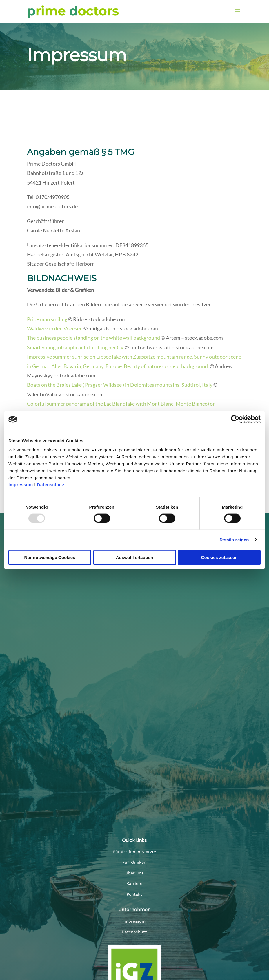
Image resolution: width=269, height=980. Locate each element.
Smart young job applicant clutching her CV (75, 347)
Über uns (134, 873)
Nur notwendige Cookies (50, 557)
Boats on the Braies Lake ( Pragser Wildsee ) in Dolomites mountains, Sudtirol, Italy (120, 385)
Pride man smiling (47, 319)
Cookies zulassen (219, 557)
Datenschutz (51, 484)
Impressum (21, 484)
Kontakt (134, 894)
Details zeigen (234, 540)
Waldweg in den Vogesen (55, 328)
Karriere (134, 883)
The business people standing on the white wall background (93, 338)
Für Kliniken (134, 862)
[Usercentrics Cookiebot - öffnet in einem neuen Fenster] (235, 420)
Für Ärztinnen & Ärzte (134, 852)
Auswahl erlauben (134, 557)
